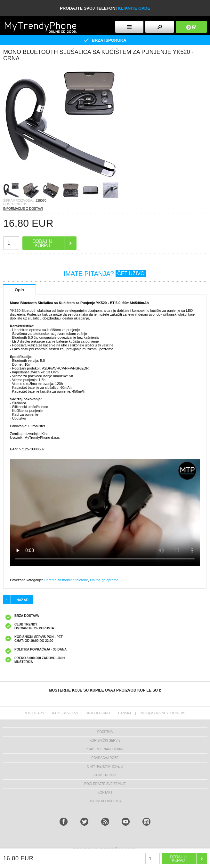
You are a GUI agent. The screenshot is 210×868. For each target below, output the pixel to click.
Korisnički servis (105, 740)
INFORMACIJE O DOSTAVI (23, 209)
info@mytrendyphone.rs (162, 713)
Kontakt (105, 792)
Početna (105, 732)
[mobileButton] (191, 27)
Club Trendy (105, 775)
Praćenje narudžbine (105, 749)
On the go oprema (104, 580)
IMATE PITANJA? (105, 274)
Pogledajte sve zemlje (105, 784)
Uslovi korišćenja (105, 801)
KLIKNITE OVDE (134, 8)
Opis (19, 290)
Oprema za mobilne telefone (66, 580)
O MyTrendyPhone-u (105, 766)
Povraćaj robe (105, 758)
